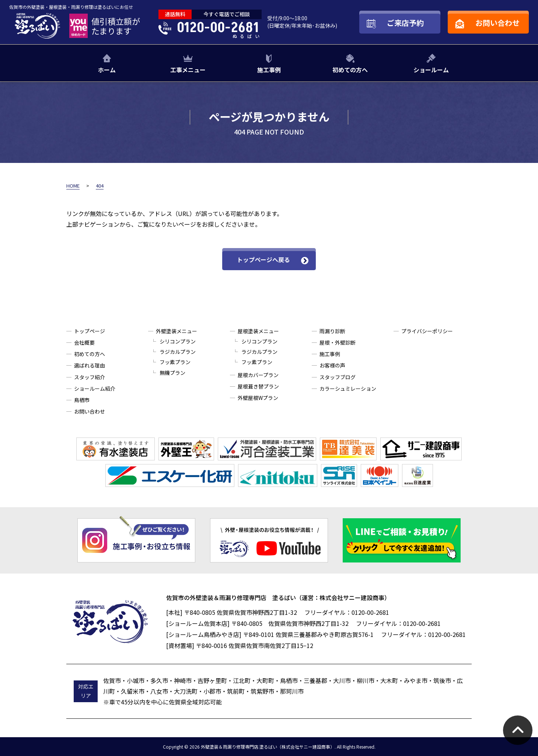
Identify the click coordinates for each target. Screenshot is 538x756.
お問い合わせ (90, 411)
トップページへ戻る (263, 259)
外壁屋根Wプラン (258, 398)
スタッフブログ (338, 377)
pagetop (518, 730)
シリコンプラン (178, 341)
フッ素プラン (175, 362)
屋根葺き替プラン (258, 386)
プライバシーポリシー (427, 331)
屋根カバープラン (258, 375)
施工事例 (269, 70)
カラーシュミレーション (348, 389)
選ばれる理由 (90, 365)
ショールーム (431, 70)
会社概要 (84, 342)
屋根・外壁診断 (338, 342)
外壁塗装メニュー (177, 331)
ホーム (107, 70)
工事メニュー (188, 70)
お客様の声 (332, 365)
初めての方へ (350, 70)
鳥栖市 (82, 400)
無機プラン (172, 373)
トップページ (90, 331)
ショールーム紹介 (95, 389)
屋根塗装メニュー (258, 331)
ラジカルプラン (178, 352)
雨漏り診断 (332, 331)
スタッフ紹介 (90, 377)
